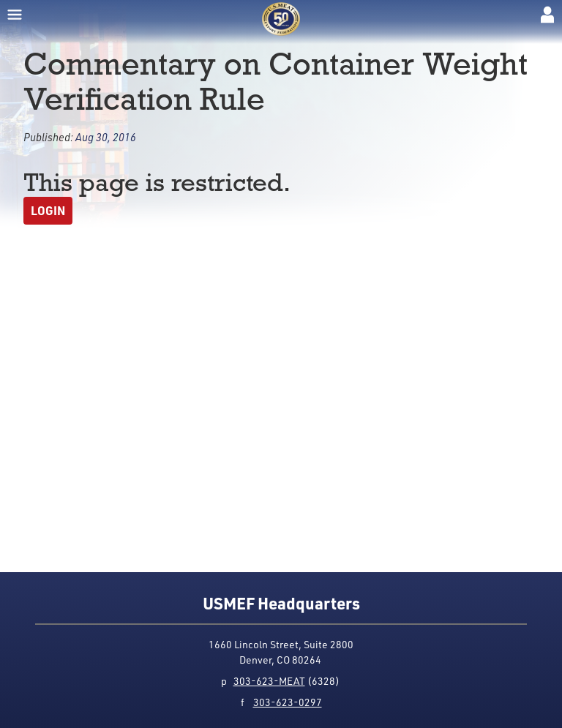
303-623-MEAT (269, 681)
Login (48, 210)
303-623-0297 (288, 702)
